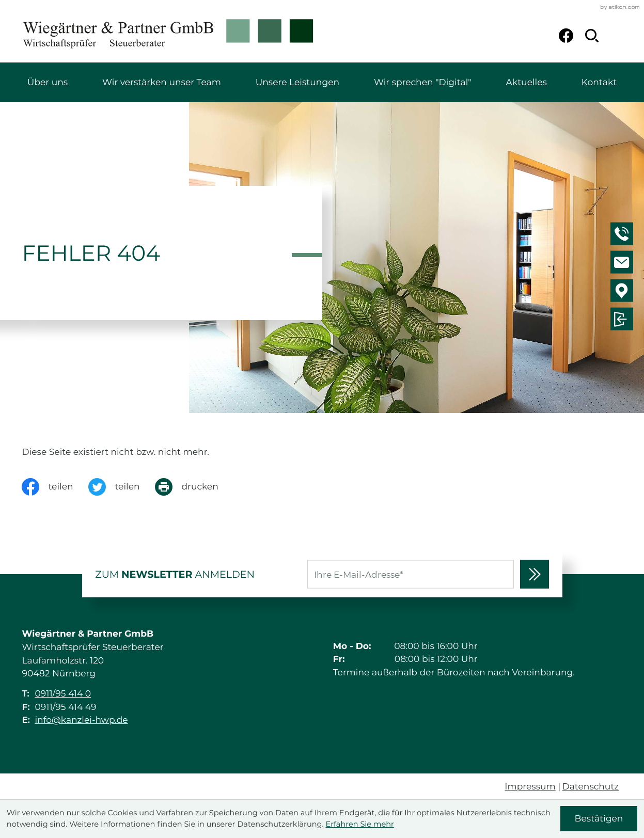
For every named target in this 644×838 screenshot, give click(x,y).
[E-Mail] (411, 574)
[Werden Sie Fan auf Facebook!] (566, 36)
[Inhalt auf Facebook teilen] (55, 487)
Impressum (530, 787)
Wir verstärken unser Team (162, 82)
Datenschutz (591, 787)
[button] (623, 235)
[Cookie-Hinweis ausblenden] (599, 819)
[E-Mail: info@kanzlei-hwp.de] (623, 264)
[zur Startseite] (168, 36)
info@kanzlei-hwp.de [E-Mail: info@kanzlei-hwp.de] (81, 720)
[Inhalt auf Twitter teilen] (122, 487)
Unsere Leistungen (297, 82)
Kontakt (599, 82)
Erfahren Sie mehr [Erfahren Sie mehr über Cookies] (359, 824)
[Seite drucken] (194, 487)
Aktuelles (527, 82)
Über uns (48, 82)
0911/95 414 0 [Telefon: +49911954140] (63, 694)
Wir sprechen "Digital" (423, 82)
